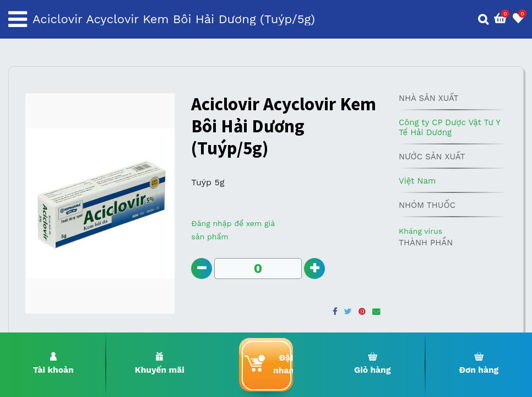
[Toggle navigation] (18, 19)
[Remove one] (202, 269)
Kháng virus (420, 231)
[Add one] (315, 269)
